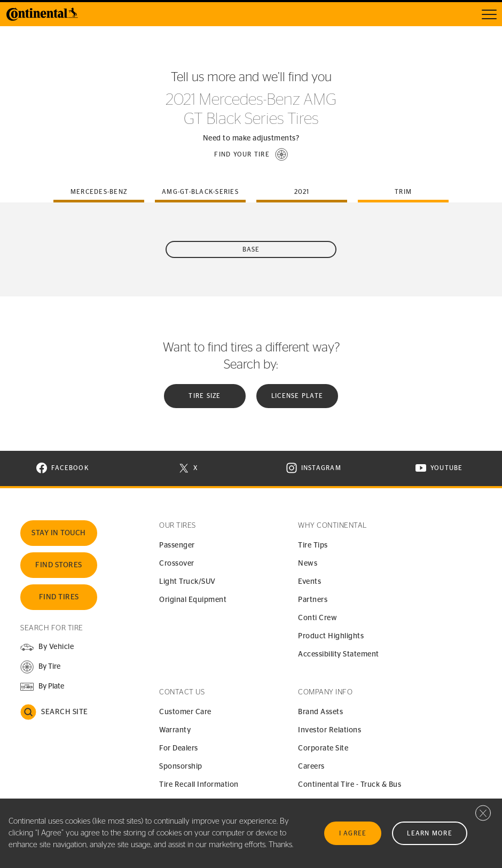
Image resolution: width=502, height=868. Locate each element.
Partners (313, 600)
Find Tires (59, 597)
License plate (297, 396)
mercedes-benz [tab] (99, 192)
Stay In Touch (59, 533)
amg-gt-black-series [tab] (200, 192)
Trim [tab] (403, 192)
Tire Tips (313, 545)
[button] (251, 154)
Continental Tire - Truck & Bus (350, 785)
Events (309, 582)
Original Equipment (193, 600)
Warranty (175, 730)
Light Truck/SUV (187, 582)
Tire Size (205, 396)
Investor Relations (330, 730)
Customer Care (185, 712)
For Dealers (179, 748)
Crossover (177, 564)
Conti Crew (317, 618)
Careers (311, 767)
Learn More (430, 833)
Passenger (177, 545)
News (308, 564)
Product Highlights (331, 636)
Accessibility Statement (339, 654)
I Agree (353, 833)
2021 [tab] (302, 192)
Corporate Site (323, 748)
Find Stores (59, 565)
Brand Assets (320, 712)
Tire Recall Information (199, 785)
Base (251, 249)
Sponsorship (181, 767)
